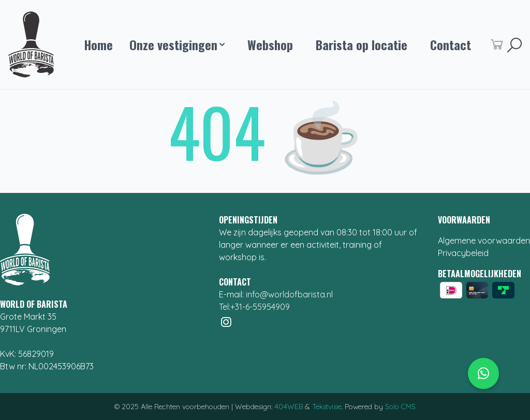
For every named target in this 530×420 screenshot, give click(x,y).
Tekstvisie (327, 407)
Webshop (270, 44)
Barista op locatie (362, 44)
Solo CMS (400, 407)
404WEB (289, 407)
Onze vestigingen (177, 44)
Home (98, 44)
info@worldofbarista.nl (289, 294)
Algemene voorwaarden (484, 241)
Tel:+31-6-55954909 (254, 307)
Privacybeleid (463, 253)
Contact (451, 44)
